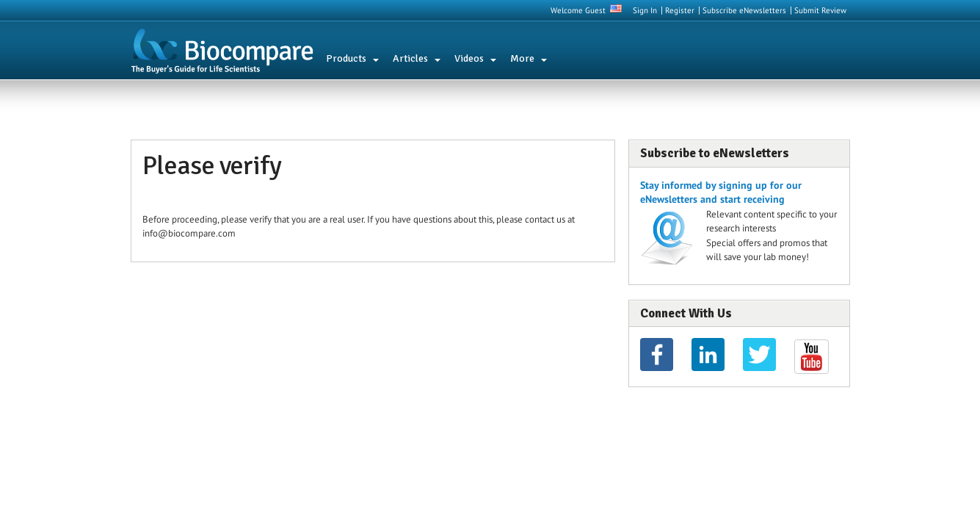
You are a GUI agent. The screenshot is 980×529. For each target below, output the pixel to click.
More (522, 58)
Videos (469, 58)
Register (680, 10)
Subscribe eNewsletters (744, 10)
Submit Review (820, 10)
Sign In (645, 10)
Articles (410, 58)
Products (346, 58)
